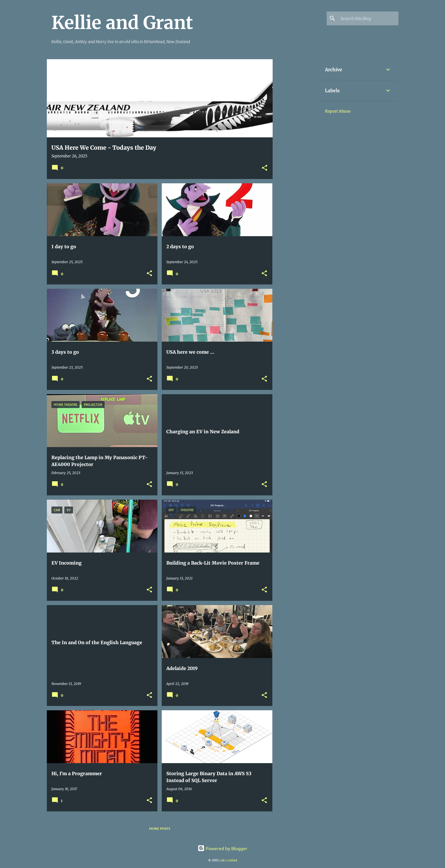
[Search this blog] (368, 18)
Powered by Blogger (222, 848)
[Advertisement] (295, 145)
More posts (160, 828)
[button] (265, 168)
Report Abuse (338, 111)
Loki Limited (228, 860)
